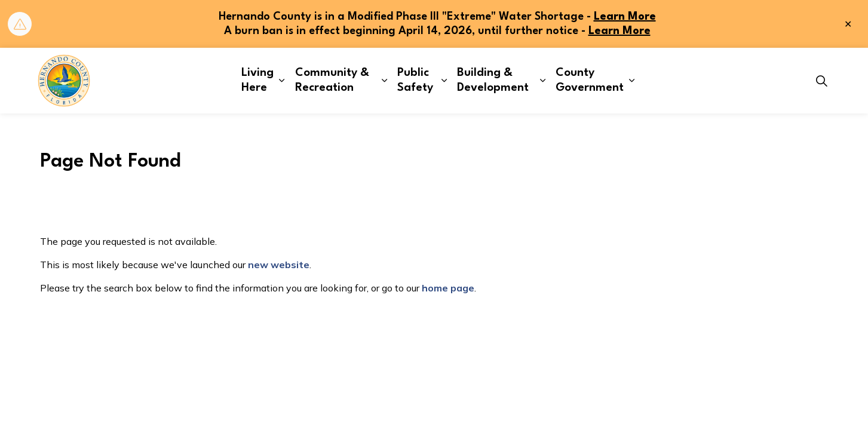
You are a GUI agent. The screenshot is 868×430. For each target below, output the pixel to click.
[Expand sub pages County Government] (631, 81)
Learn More (625, 17)
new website (279, 265)
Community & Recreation (332, 80)
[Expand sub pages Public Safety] (444, 81)
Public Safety (415, 80)
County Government (590, 80)
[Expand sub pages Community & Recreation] (384, 81)
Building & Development (493, 80)
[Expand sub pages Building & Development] (543, 81)
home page (448, 288)
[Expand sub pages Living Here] (282, 81)
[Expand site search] (822, 81)
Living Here (257, 80)
